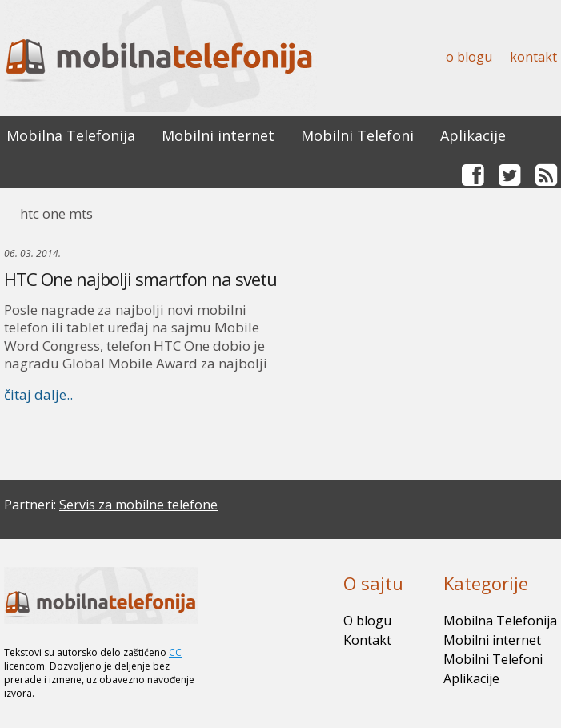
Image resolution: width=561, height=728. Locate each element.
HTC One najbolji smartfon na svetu (140, 279)
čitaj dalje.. (38, 394)
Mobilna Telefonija (71, 135)
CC (175, 652)
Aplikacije (473, 135)
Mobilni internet (218, 135)
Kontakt (533, 57)
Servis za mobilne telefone (138, 505)
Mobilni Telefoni (357, 135)
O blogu (469, 57)
